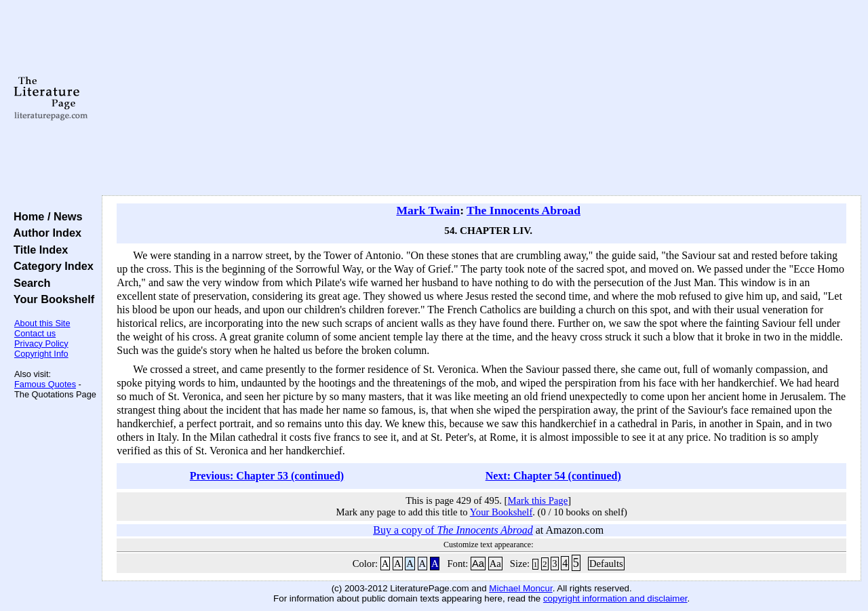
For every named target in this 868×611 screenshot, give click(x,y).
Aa (478, 564)
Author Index (44, 233)
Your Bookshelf (51, 299)
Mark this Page (537, 500)
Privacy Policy (41, 343)
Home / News (45, 216)
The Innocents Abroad (524, 210)
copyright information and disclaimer (615, 598)
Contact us (35, 333)
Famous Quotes (45, 384)
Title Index (38, 250)
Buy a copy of (453, 530)
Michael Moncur (520, 588)
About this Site (42, 323)
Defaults (606, 564)
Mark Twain (428, 210)
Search (29, 283)
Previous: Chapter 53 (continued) (267, 476)
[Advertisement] (482, 98)
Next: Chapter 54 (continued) (553, 476)
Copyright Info (41, 354)
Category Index (51, 266)
